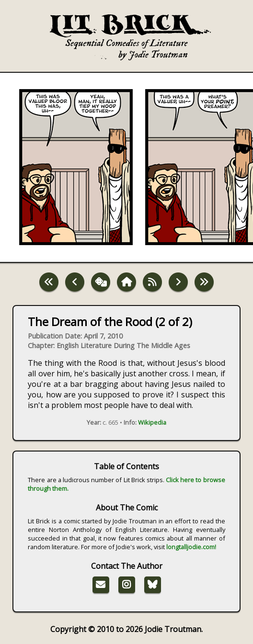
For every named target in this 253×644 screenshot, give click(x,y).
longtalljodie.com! (191, 547)
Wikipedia (152, 422)
